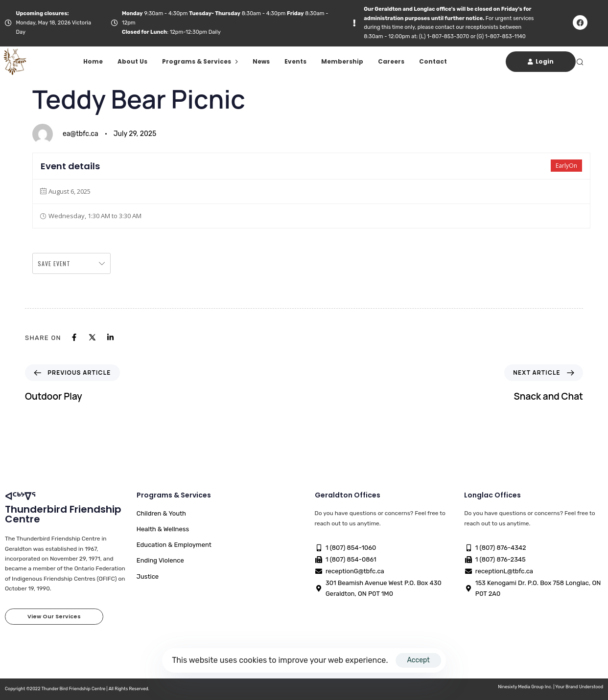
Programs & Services (200, 61)
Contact (433, 61)
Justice (148, 576)
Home (93, 61)
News (261, 61)
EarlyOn (566, 166)
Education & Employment (174, 545)
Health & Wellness (163, 529)
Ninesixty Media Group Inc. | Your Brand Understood (550, 687)
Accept (418, 660)
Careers (391, 61)
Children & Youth (161, 513)
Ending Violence (160, 560)
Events (295, 61)
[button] (580, 62)
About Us (132, 61)
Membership (342, 61)
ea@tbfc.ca (81, 134)
